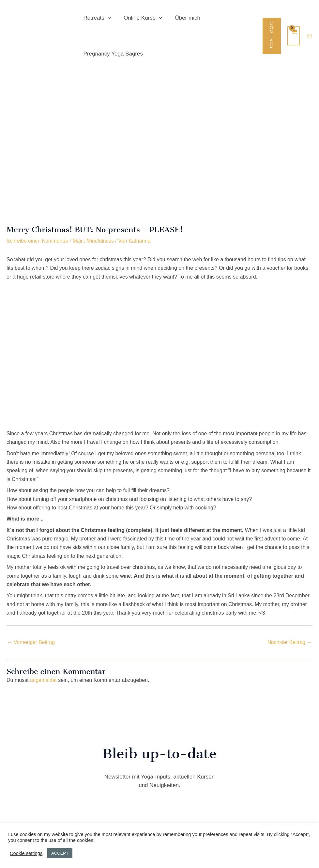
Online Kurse (140, 18)
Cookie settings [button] (26, 853)
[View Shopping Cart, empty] (294, 36)
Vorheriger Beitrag (31, 642)
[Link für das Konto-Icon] (310, 36)
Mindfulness (102, 241)
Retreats (96, 18)
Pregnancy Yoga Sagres (112, 54)
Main (80, 241)
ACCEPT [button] (60, 853)
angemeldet (44, 680)
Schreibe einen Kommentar (38, 241)
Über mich (183, 18)
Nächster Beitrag (289, 642)
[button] (107, 18)
